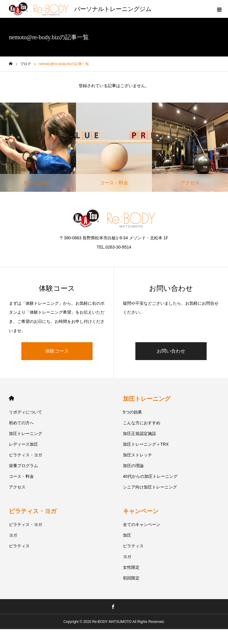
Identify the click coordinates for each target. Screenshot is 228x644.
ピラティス (19, 546)
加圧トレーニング (26, 433)
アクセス (17, 487)
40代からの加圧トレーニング (150, 476)
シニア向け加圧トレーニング (150, 487)
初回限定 (131, 578)
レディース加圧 (23, 444)
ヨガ (13, 535)
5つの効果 (132, 412)
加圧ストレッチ (137, 455)
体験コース (57, 351)
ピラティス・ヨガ (26, 455)
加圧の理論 (133, 466)
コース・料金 (21, 476)
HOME (11, 398)
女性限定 (131, 567)
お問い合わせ (171, 351)
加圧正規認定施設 (140, 433)
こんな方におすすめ (142, 423)
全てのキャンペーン (142, 524)
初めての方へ (21, 423)
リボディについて (26, 412)
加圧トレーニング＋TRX (146, 444)
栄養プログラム (23, 466)
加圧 (127, 535)
